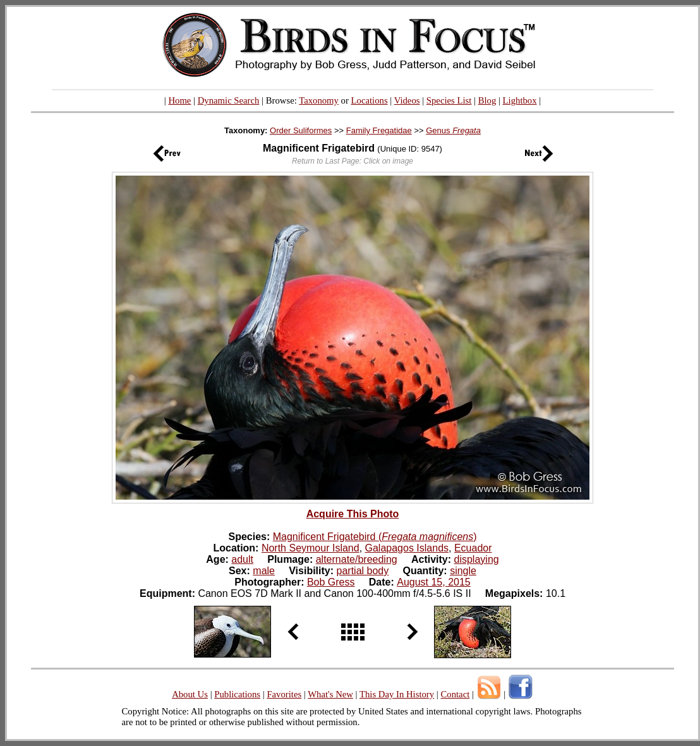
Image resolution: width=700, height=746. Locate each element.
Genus (453, 130)
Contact (455, 694)
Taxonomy (319, 100)
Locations (370, 100)
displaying (477, 559)
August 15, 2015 (434, 582)
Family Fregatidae (379, 130)
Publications (237, 694)
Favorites (284, 694)
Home (179, 100)
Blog (487, 100)
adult (242, 559)
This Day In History (397, 694)
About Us (190, 694)
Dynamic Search (229, 100)
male (264, 571)
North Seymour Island (311, 548)
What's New (330, 694)
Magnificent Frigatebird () (375, 537)
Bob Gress (331, 582)
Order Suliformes (301, 130)
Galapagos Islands (407, 548)
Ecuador (473, 548)
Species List (449, 100)
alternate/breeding (357, 559)
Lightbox (520, 100)
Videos (407, 100)
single (463, 571)
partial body (363, 571)
